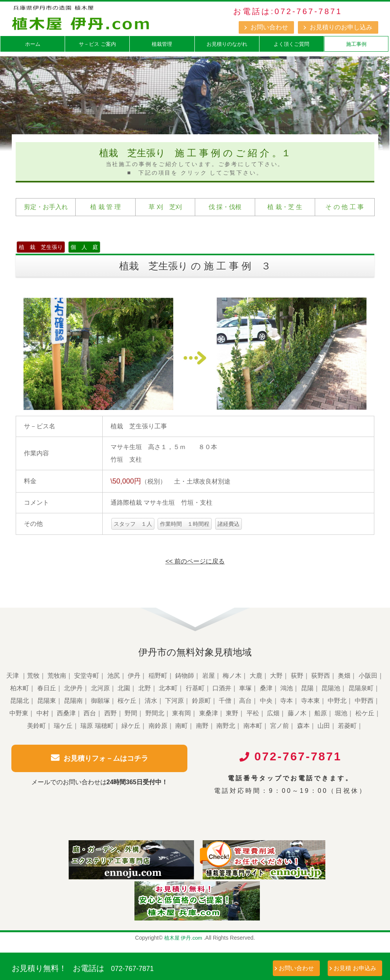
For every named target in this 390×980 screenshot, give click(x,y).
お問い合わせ (269, 27)
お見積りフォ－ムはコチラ (100, 758)
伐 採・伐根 (225, 207)
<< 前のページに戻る (195, 561)
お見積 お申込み (355, 968)
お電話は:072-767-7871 (288, 11)
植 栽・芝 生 (285, 207)
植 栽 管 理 (105, 207)
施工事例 (356, 44)
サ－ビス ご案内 (97, 44)
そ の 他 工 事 (345, 207)
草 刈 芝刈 (165, 207)
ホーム (33, 44)
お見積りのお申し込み (341, 27)
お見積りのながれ (227, 44)
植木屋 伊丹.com (183, 942)
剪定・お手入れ (46, 207)
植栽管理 (162, 44)
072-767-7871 (145, 967)
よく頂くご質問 (291, 44)
